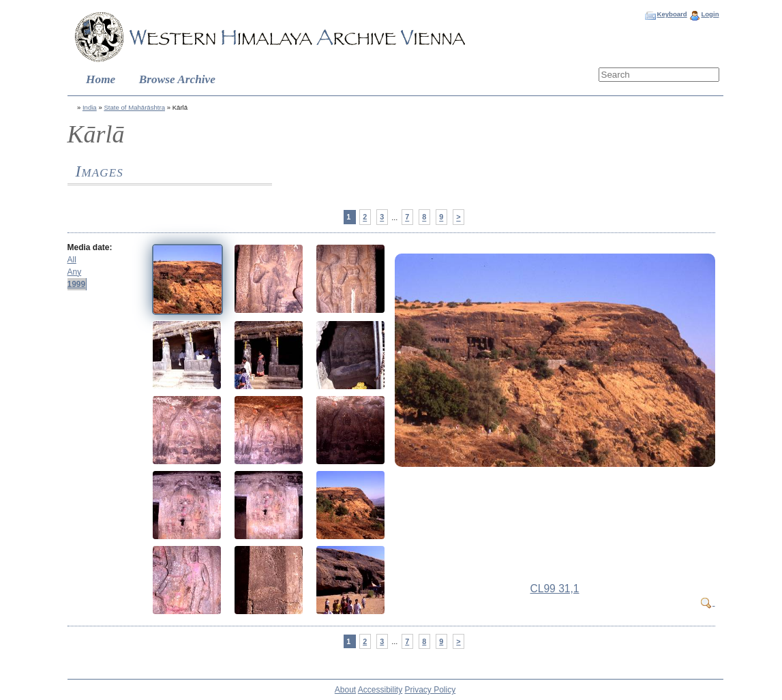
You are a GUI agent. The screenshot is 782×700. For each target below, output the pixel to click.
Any (75, 272)
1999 (77, 284)
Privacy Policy (431, 690)
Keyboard (672, 14)
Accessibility (380, 690)
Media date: (90, 247)
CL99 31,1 (555, 589)
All (72, 260)
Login (710, 14)
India (90, 107)
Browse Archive (177, 79)
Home (101, 79)
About (345, 690)
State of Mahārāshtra (134, 107)
